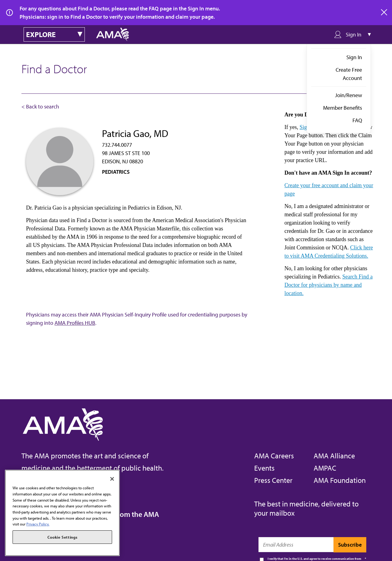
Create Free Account (349, 74)
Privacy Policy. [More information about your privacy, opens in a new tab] (38, 524)
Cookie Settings (62, 537)
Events (264, 468)
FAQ (357, 120)
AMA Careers (274, 456)
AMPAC (325, 468)
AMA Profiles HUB (75, 323)
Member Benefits (343, 108)
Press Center (273, 480)
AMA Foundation (340, 480)
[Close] (112, 479)
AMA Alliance (334, 456)
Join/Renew (349, 95)
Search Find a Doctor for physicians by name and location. (329, 285)
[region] (62, 513)
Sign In (354, 57)
